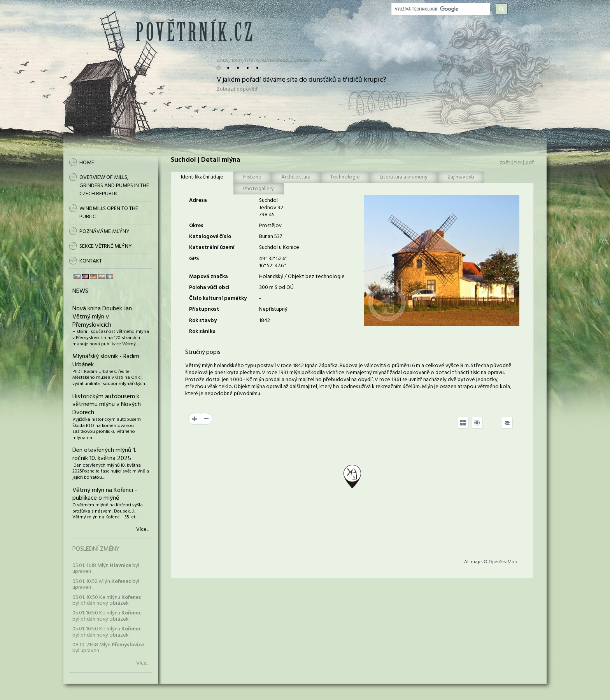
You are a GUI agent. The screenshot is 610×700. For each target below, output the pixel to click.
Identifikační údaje (202, 177)
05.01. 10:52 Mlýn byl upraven (106, 584)
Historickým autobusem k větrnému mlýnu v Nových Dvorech (107, 405)
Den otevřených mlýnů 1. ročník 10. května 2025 (104, 454)
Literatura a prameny (404, 177)
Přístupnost (204, 309)
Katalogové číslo (210, 237)
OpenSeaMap (503, 562)
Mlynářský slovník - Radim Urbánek (106, 361)
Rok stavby (203, 321)
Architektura (296, 177)
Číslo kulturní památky (218, 298)
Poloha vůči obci (209, 288)
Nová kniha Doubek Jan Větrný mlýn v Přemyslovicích (102, 317)
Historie (252, 177)
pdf (530, 163)
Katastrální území (212, 248)
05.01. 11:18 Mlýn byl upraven (106, 569)
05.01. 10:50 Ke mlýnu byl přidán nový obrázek (107, 600)
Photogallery (259, 189)
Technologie (345, 177)
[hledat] (440, 9)
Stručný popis (203, 352)
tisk (518, 163)
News (80, 291)
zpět (505, 163)
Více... (143, 530)
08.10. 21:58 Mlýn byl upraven (108, 648)
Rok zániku (202, 332)
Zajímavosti (461, 177)
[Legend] (507, 423)
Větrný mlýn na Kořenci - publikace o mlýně (105, 494)
